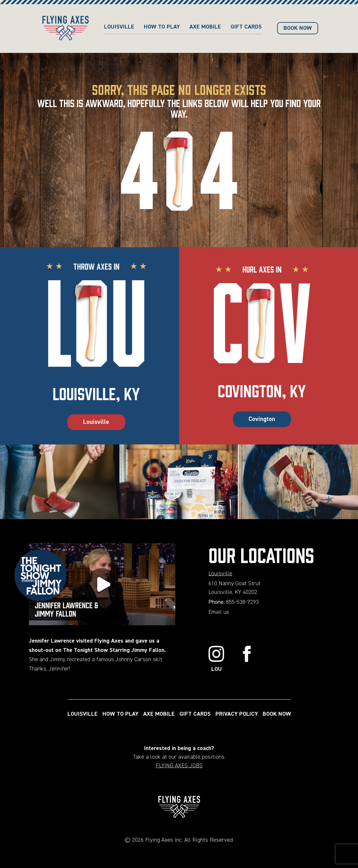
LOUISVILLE (83, 714)
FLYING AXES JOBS (179, 766)
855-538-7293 (242, 602)
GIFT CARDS (246, 27)
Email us (219, 612)
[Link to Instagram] (216, 660)
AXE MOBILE (205, 27)
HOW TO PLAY (162, 27)
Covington (262, 419)
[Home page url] (65, 29)
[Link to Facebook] (247, 660)
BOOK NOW (298, 28)
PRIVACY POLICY (237, 714)
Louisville (119, 27)
